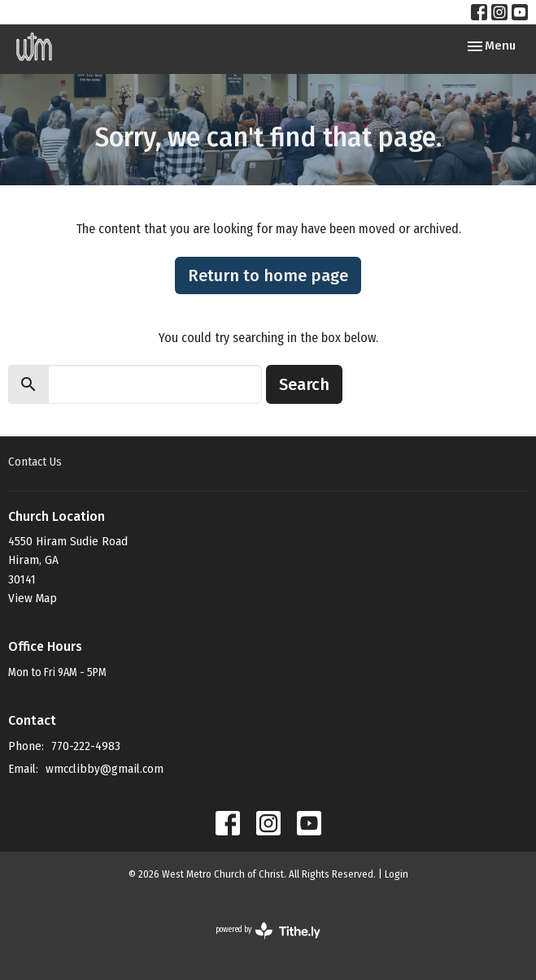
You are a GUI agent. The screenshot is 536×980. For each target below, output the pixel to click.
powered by (268, 931)
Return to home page (268, 275)
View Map (33, 598)
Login (397, 874)
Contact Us (35, 462)
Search (304, 384)
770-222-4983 (86, 746)
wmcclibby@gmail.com (105, 769)
